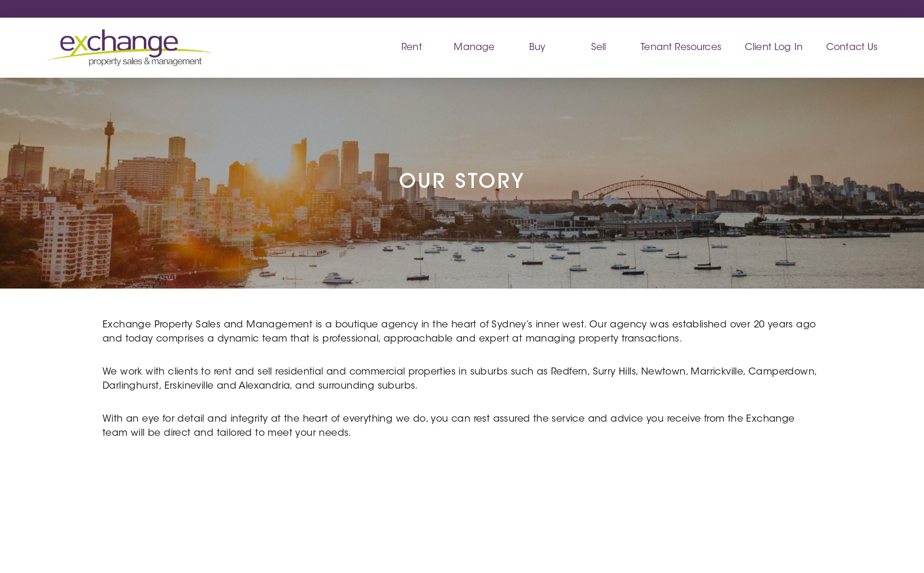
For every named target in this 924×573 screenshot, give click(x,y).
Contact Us (852, 48)
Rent (412, 48)
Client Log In (774, 48)
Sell (599, 48)
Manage (474, 48)
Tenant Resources (681, 48)
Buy (537, 48)
